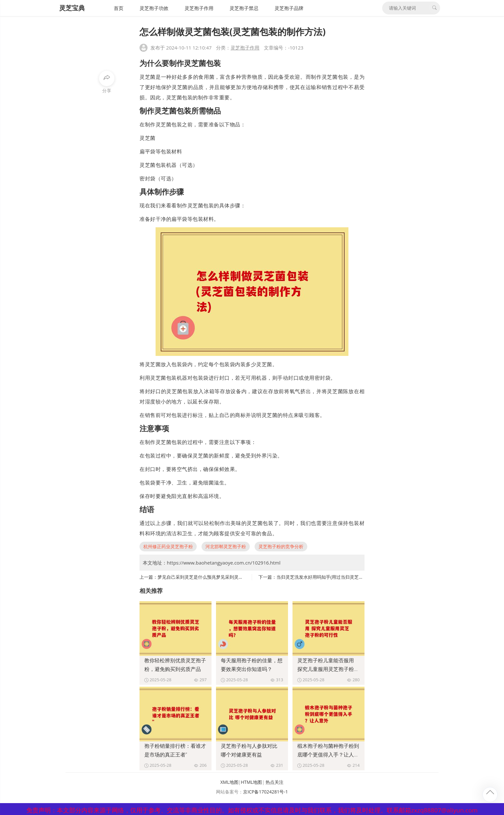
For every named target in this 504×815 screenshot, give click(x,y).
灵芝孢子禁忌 (244, 8)
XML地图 (230, 782)
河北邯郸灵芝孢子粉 (226, 546)
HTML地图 (251, 782)
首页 (119, 8)
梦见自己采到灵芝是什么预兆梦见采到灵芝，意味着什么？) (217, 577)
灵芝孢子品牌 (289, 8)
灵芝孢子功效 (154, 8)
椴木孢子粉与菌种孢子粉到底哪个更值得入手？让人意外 (328, 755)
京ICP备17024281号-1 (265, 792)
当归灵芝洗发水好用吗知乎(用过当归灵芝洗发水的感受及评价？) (341, 577)
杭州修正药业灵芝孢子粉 (168, 546)
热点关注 (274, 782)
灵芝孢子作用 (199, 8)
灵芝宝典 (72, 8)
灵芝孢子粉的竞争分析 (281, 546)
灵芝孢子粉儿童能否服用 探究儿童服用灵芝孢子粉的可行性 (328, 669)
